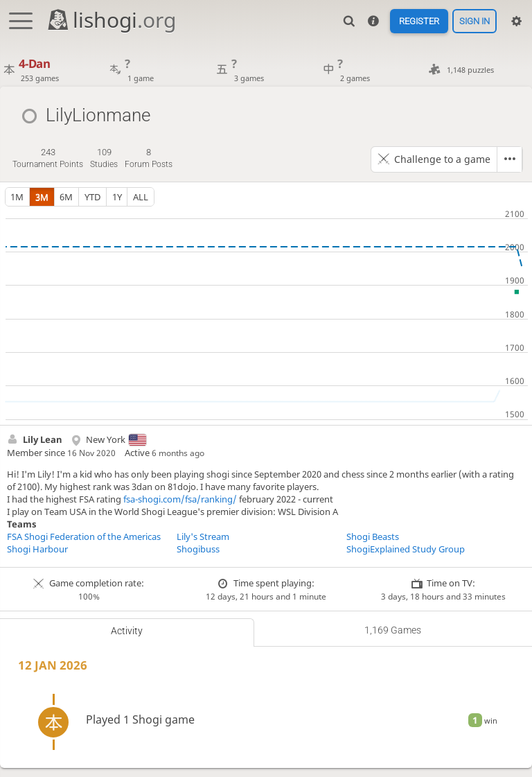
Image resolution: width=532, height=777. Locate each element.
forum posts (149, 158)
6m (66, 197)
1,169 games (393, 630)
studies (104, 158)
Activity (127, 631)
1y (117, 197)
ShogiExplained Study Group (406, 549)
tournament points (48, 158)
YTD (92, 197)
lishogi (111, 20)
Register (418, 21)
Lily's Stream (203, 536)
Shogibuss (198, 549)
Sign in (475, 21)
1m (17, 197)
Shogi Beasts (373, 536)
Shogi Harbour (37, 549)
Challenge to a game (442, 159)
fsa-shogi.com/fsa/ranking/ (180, 499)
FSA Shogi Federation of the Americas (84, 536)
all (141, 197)
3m (42, 197)
